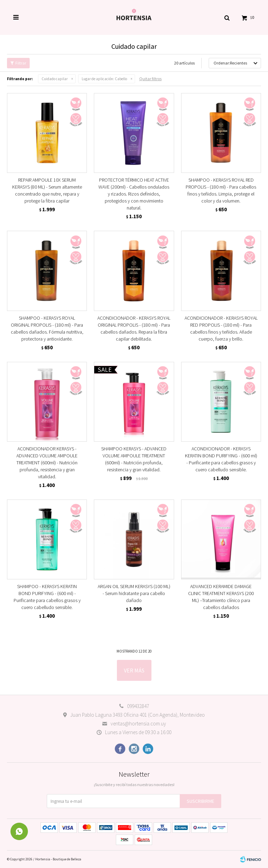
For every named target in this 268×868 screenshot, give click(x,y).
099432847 (138, 706)
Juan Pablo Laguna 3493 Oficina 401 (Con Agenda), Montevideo (137, 715)
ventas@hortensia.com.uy (138, 724)
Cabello (104, 79)
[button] (227, 17)
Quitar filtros (150, 79)
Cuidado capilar (55, 79)
